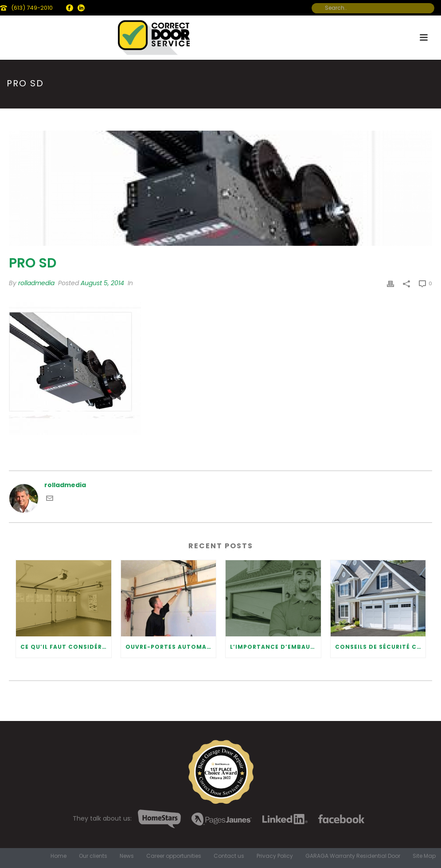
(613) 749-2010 (32, 8)
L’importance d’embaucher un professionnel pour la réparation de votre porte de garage (275, 647)
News (127, 856)
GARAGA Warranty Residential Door (353, 856)
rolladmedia (36, 283)
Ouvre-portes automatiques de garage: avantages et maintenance (171, 647)
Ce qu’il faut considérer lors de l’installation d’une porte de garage (66, 647)
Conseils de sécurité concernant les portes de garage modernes (381, 647)
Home (59, 856)
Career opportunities (174, 856)
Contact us (229, 856)
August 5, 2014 (102, 283)
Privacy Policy (275, 856)
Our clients (93, 856)
